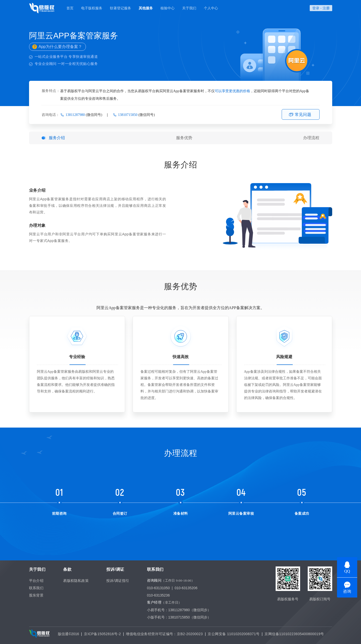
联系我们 (36, 588)
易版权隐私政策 (76, 581)
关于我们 (189, 8)
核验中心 (167, 8)
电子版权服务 (92, 8)
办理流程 (311, 138)
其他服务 (146, 8)
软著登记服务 (121, 8)
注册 (326, 8)
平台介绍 (36, 581)
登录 (316, 8)
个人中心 (211, 8)
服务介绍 (57, 138)
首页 (70, 8)
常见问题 (303, 115)
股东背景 (36, 595)
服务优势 (184, 138)
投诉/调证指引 (118, 581)
